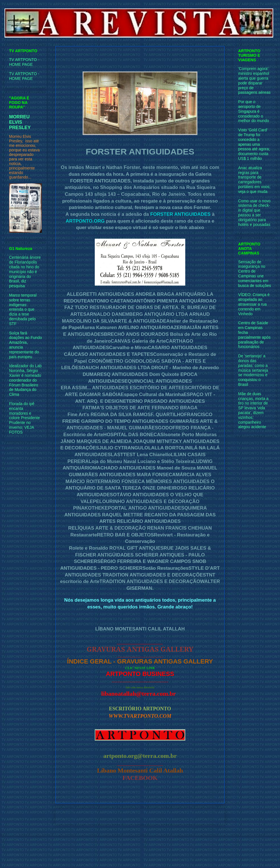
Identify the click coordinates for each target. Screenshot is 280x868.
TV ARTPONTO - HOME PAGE (24, 62)
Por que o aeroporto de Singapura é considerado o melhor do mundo (254, 111)
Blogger (193, 857)
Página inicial (141, 816)
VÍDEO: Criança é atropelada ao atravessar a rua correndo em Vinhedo (254, 304)
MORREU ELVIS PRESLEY (20, 122)
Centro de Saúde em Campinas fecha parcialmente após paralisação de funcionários (254, 335)
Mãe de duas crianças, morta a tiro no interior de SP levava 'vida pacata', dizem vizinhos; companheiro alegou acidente (253, 410)
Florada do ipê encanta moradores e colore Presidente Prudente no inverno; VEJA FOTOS (24, 418)
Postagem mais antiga (198, 816)
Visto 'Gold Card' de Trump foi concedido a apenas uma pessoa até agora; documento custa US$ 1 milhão (254, 144)
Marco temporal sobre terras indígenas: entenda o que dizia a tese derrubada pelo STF (23, 309)
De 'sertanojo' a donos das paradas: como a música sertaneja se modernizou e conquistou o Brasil (253, 370)
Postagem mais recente (83, 816)
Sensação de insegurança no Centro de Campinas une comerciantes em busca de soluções (255, 274)
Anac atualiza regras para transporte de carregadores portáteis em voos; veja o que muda (254, 180)
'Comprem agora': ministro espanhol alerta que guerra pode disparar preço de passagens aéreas (254, 81)
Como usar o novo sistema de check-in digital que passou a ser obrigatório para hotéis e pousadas (254, 213)
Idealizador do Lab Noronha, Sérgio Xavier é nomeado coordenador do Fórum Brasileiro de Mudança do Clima (25, 380)
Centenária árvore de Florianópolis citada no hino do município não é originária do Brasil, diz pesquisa (25, 272)
